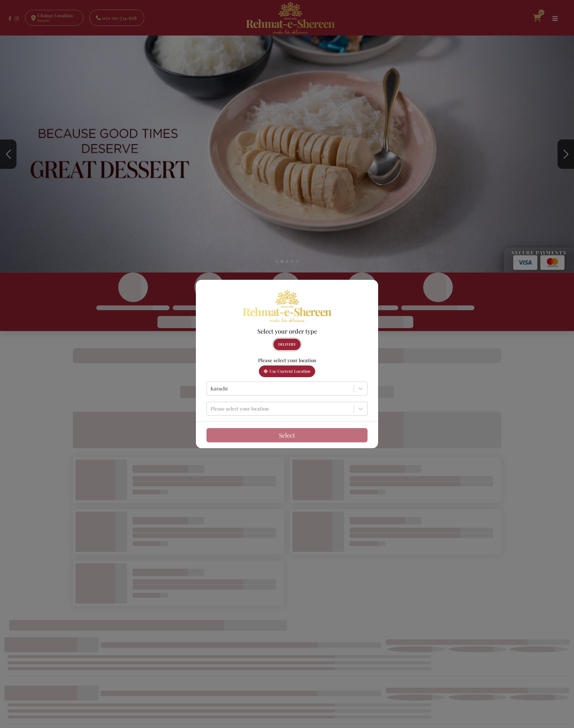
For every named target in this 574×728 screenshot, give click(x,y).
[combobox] (211, 389)
